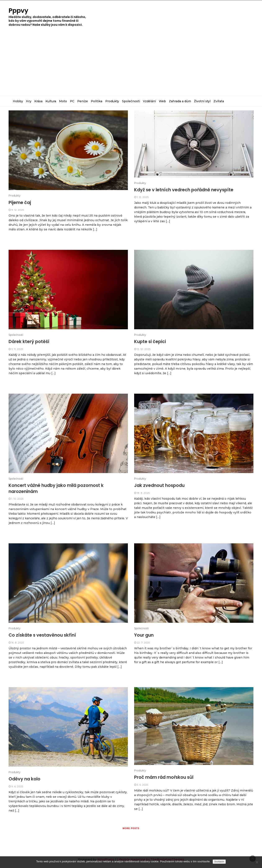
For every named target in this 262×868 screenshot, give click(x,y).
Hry (29, 101)
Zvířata (219, 101)
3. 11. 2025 (17, 349)
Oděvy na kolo (24, 779)
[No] (257, 862)
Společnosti (131, 101)
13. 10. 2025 (144, 349)
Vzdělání (149, 101)
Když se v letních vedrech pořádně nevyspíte (184, 190)
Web (162, 101)
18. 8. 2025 (143, 493)
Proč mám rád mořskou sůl (164, 777)
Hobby (18, 101)
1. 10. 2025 (17, 499)
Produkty (112, 101)
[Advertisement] (131, 64)
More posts (131, 828)
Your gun (144, 635)
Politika (97, 101)
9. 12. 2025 (18, 210)
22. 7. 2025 (143, 643)
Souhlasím (219, 862)
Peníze (83, 101)
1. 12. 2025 (143, 197)
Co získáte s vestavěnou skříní (42, 635)
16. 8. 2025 (18, 643)
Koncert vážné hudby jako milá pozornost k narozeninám (56, 488)
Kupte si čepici (150, 341)
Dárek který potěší (29, 341)
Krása (38, 101)
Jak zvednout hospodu (159, 485)
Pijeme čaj (20, 202)
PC (72, 101)
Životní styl (202, 101)
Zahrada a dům (180, 101)
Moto (63, 101)
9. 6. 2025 (17, 786)
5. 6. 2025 (143, 785)
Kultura (51, 101)
